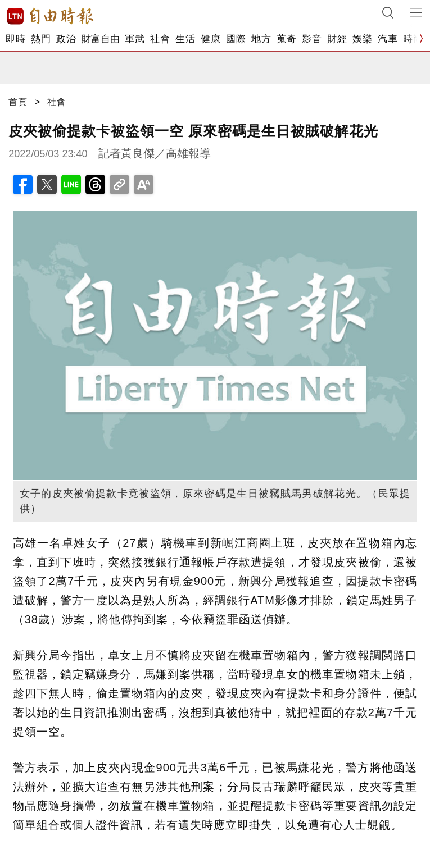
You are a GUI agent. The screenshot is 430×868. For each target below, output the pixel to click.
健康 (211, 39)
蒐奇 (286, 39)
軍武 (135, 39)
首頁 (18, 102)
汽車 (388, 39)
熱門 (41, 39)
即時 (15, 39)
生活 (185, 39)
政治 (66, 39)
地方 (261, 39)
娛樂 (362, 39)
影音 (312, 39)
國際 (236, 39)
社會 (160, 39)
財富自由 (100, 39)
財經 (337, 39)
